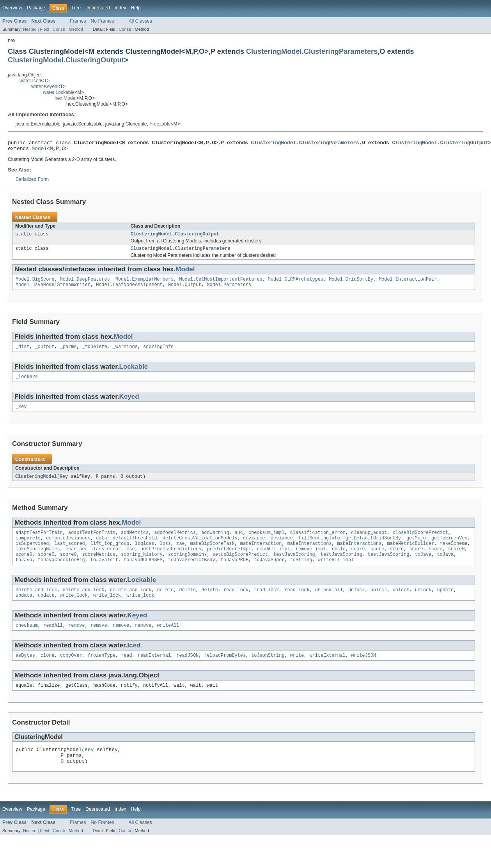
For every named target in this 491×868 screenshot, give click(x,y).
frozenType (102, 671)
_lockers (27, 384)
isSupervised (32, 554)
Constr (59, 29)
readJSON (187, 671)
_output (45, 353)
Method (76, 29)
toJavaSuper (269, 573)
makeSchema (453, 554)
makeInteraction (261, 554)
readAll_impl (273, 560)
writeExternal (327, 671)
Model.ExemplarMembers (144, 284)
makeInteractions (310, 554)
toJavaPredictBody (192, 573)
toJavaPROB (235, 573)
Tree (76, 8)
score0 (456, 560)
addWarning (215, 541)
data (101, 548)
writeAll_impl (336, 573)
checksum (27, 640)
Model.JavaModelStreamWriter (53, 290)
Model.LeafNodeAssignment (129, 290)
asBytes (25, 671)
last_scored (70, 554)
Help (136, 8)
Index (121, 8)
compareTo (28, 548)
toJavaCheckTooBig (61, 573)
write (297, 671)
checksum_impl (266, 541)
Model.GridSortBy (351, 284)
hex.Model (66, 98)
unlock (357, 603)
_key (21, 414)
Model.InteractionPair (408, 284)
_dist (23, 353)
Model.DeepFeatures (85, 284)
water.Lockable (59, 92)
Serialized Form (32, 182)
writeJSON (363, 671)
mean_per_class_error (93, 560)
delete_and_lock (36, 603)
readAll (53, 640)
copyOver (71, 671)
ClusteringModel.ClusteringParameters (312, 51)
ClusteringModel (36, 484)
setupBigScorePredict (240, 566)
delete (165, 603)
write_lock (74, 610)
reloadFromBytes (225, 671)
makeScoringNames (38, 560)
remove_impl (311, 560)
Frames (78, 21)
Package (36, 8)
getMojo (416, 548)
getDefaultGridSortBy (373, 548)
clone (48, 671)
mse (130, 560)
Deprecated (98, 8)
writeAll (168, 640)
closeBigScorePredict (420, 541)
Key (64, 484)
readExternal (154, 671)
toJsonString (268, 671)
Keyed (129, 404)
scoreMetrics (99, 566)
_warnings (125, 353)
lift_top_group (110, 554)
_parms (68, 353)
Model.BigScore (35, 284)
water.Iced (30, 81)
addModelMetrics (175, 541)
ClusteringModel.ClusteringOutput (66, 60)
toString (301, 573)
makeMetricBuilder (410, 554)
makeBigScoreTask (213, 554)
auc (238, 541)
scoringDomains (188, 566)
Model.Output (185, 290)
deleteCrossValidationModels (200, 548)
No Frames (103, 21)
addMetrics (135, 541)
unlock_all (329, 603)
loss (165, 554)
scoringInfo (158, 353)
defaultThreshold (135, 548)
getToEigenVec (449, 548)
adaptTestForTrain (39, 541)
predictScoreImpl (229, 560)
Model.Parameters (229, 290)
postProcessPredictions (171, 560)
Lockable (134, 373)
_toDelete (95, 353)
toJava (423, 566)
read (126, 671)
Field (44, 29)
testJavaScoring (294, 566)
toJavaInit (104, 573)
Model (39, 150)
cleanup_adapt (369, 541)
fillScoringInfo (319, 548)
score (358, 560)
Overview (12, 8)
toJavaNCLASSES (143, 573)
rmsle (339, 560)
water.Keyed (44, 87)
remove (77, 640)
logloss (145, 554)
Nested (30, 29)
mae (180, 554)
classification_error (318, 541)
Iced (134, 660)
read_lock (236, 603)
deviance (254, 548)
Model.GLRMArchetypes (296, 284)
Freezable (160, 124)
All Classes (140, 21)
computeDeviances (68, 548)
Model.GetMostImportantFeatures (221, 284)
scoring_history (142, 566)
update (445, 603)
